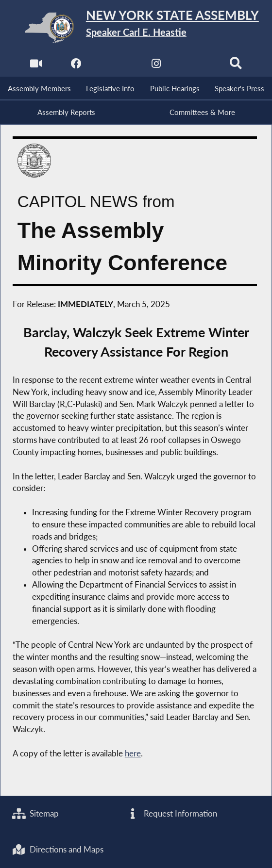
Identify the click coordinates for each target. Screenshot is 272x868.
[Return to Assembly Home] (136, 27)
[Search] (236, 66)
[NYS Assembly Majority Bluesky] (196, 66)
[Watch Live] (36, 66)
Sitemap (36, 814)
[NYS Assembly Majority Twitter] (116, 66)
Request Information (171, 814)
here (133, 753)
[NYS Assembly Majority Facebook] (76, 66)
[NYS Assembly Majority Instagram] (156, 66)
